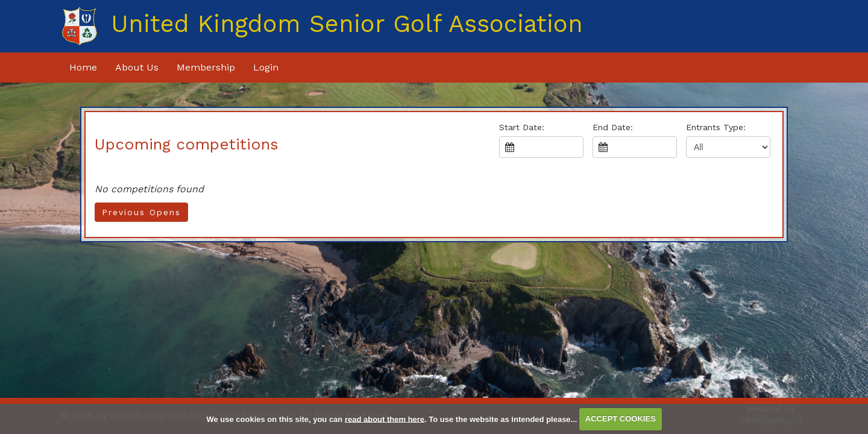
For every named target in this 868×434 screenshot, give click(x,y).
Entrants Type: (716, 127)
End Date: (613, 127)
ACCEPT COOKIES (621, 419)
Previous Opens (141, 212)
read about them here (385, 419)
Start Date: (522, 127)
